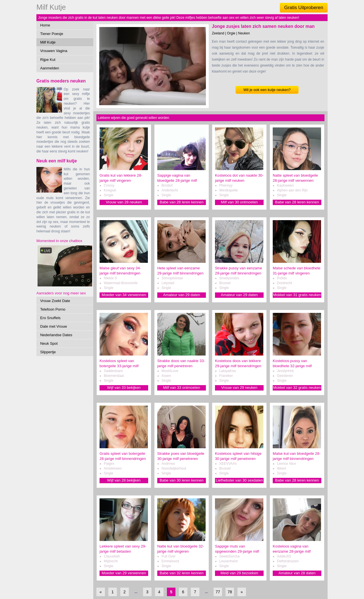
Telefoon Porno (53, 309)
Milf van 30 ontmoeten (239, 202)
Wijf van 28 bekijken (124, 480)
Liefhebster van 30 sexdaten (239, 480)
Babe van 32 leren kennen (182, 573)
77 (218, 592)
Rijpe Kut (48, 60)
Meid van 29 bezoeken (239, 573)
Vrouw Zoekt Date (55, 301)
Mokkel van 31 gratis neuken (297, 295)
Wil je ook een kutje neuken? (267, 90)
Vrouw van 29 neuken (239, 388)
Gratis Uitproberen (304, 8)
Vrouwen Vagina (54, 51)
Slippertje (48, 352)
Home (45, 25)
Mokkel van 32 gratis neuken (297, 388)
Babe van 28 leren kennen (182, 202)
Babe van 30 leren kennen (182, 480)
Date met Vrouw (53, 326)
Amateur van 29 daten (182, 295)
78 (230, 592)
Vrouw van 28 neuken (124, 202)
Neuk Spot (49, 343)
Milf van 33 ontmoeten (182, 388)
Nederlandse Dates (56, 335)
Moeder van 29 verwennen (124, 573)
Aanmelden (50, 68)
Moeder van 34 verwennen (124, 295)
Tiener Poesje (52, 34)
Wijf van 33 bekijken (124, 388)
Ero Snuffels (50, 318)
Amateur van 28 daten (297, 573)
